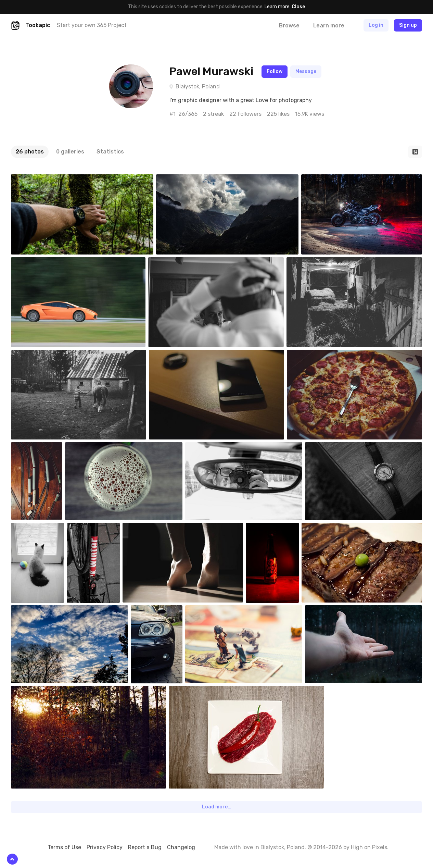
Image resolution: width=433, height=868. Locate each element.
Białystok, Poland (198, 86)
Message (306, 71)
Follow (275, 71)
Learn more (277, 7)
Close (298, 7)
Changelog (181, 847)
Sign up (408, 25)
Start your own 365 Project (92, 25)
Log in (376, 25)
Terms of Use (64, 847)
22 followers (245, 114)
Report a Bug (145, 847)
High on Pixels (369, 847)
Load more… (216, 807)
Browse (289, 26)
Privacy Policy (105, 847)
